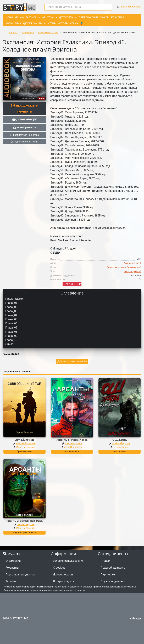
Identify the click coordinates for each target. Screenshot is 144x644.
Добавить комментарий (72, 361)
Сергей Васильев (26, 443)
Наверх (135, 618)
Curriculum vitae (24, 440)
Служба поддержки (113, 581)
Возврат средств (64, 581)
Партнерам (108, 574)
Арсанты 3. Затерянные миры (24, 521)
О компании (13, 561)
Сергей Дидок (121, 447)
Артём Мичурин (121, 443)
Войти (124, 7)
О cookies (59, 568)
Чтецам (105, 561)
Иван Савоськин (26, 447)
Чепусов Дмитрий (133, 271)
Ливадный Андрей (133, 263)
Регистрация (135, 7)
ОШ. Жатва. (120, 440)
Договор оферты (64, 574)
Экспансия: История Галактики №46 (124, 267)
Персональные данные (20, 574)
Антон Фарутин (73, 443)
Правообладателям (113, 568)
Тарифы (11, 581)
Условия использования (68, 561)
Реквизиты (12, 568)
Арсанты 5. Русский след (72, 440)
